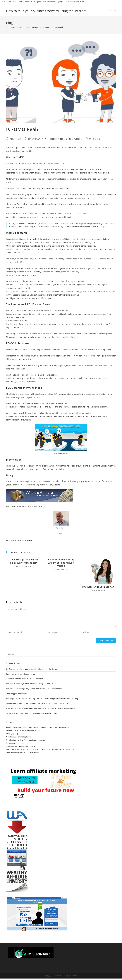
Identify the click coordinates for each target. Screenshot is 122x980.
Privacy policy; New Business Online (21, 746)
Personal (53, 139)
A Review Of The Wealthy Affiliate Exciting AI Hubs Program (61, 563)
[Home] (7, 27)
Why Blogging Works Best (16, 694)
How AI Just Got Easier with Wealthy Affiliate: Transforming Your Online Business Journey (42, 698)
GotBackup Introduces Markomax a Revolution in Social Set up (31, 669)
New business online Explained (19, 737)
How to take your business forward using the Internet (46, 11)
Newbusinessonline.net (16, 743)
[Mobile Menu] (112, 11)
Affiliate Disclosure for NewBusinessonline (23, 730)
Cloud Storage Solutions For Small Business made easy (24, 561)
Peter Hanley (15, 139)
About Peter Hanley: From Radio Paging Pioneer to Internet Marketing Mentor (38, 727)
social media (66, 139)
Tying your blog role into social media (21, 674)
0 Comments (94, 139)
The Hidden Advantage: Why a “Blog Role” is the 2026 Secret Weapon (34, 689)
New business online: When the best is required (25, 740)
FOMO (29, 541)
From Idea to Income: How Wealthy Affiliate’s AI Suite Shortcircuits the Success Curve (41, 708)
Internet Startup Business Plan (98, 587)
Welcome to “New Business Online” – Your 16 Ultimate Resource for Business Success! (41, 749)
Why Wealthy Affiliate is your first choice (22, 753)
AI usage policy (12, 734)
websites (78, 139)
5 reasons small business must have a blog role (25, 679)
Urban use (33, 173)
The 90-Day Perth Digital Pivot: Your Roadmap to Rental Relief (31, 684)
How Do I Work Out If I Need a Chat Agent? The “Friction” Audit (31, 713)
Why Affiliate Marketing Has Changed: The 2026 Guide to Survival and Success (38, 703)
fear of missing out (19, 541)
